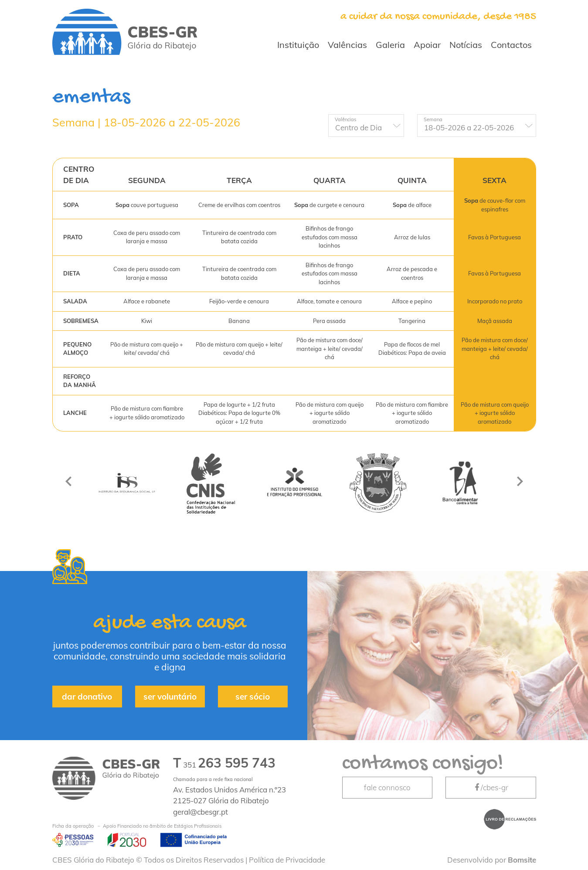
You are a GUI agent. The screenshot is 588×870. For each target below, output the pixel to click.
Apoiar (427, 45)
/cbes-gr (491, 787)
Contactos (511, 45)
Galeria (390, 45)
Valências (347, 45)
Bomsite (522, 860)
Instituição (298, 45)
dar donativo (87, 697)
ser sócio (253, 697)
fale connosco (387, 787)
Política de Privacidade (287, 860)
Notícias (466, 45)
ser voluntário (170, 697)
